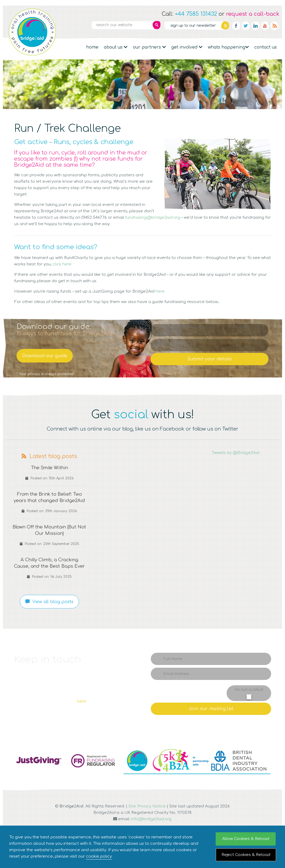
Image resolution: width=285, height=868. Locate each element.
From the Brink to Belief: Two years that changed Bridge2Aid (49, 501)
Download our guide (45, 356)
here (160, 291)
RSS (275, 26)
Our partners (149, 47)
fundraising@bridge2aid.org (153, 218)
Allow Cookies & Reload (246, 839)
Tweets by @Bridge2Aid (235, 453)
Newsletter (197, 25)
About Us (116, 47)
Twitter (246, 26)
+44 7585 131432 (196, 14)
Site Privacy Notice (147, 819)
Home (92, 47)
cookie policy (99, 856)
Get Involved (187, 47)
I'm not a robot (249, 702)
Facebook (236, 26)
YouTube (265, 26)
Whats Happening (228, 47)
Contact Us (266, 47)
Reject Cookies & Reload (246, 855)
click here (62, 264)
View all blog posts (49, 615)
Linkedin (255, 26)
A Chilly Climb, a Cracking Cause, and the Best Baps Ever (50, 573)
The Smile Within (50, 468)
